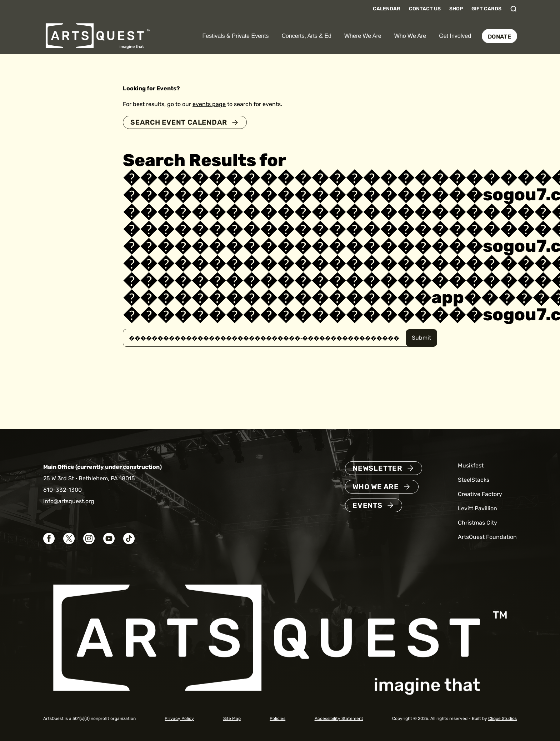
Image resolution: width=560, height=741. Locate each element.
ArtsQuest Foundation (487, 537)
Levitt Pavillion (477, 509)
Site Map (232, 719)
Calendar (387, 9)
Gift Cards (486, 9)
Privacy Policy (179, 719)
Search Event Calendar (181, 122)
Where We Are (363, 36)
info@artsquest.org (69, 502)
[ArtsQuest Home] (98, 36)
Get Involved (455, 36)
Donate (499, 37)
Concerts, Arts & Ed (306, 36)
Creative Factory (480, 494)
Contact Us (425, 9)
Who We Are (410, 36)
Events (367, 506)
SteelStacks (474, 480)
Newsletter (377, 469)
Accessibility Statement (339, 719)
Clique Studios (502, 719)
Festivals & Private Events (236, 36)
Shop (456, 9)
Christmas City (477, 523)
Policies (277, 719)
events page (209, 104)
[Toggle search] (514, 9)
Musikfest (471, 466)
